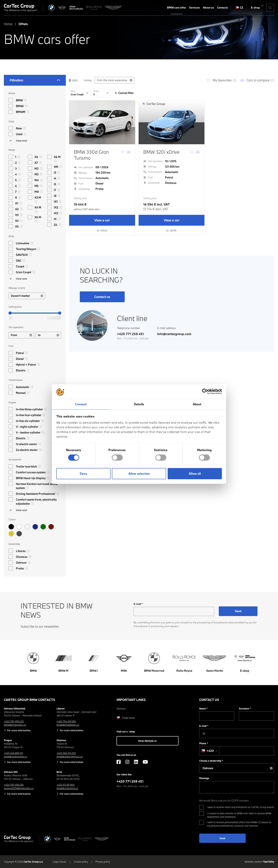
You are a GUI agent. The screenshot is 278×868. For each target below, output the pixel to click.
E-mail (138, 604)
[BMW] (51, 8)
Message (204, 778)
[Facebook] (119, 762)
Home (8, 24)
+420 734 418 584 (66, 721)
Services (194, 8)
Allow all (195, 474)
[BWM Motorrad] (76, 8)
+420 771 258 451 (130, 334)
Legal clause (59, 862)
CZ (239, 8)
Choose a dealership (211, 761)
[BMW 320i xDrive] (172, 122)
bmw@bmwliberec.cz (68, 725)
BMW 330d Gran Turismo (91, 155)
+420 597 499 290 (14, 785)
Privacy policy (103, 862)
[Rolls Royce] (94, 8)
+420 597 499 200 (14, 721)
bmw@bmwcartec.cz (15, 725)
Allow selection (139, 474)
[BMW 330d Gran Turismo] (102, 122)
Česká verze (126, 718)
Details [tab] (139, 404)
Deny (83, 474)
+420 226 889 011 (13, 753)
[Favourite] (123, 152)
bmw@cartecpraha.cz (15, 756)
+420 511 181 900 (66, 785)
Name (203, 708)
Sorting (88, 80)
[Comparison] (129, 152)
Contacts (222, 8)
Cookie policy (81, 862)
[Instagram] (127, 762)
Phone (204, 743)
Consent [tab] (81, 404)
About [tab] (197, 404)
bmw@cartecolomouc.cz (70, 756)
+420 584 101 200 (66, 753)
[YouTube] (145, 762)
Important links (131, 700)
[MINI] (62, 8)
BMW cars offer (177, 8)
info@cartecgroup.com (174, 334)
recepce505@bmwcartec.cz (19, 788)
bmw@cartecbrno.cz (67, 788)
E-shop (255, 8)
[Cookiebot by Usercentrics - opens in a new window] (205, 391)
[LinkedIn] (136, 762)
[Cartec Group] (21, 8)
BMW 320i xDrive (161, 152)
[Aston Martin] (113, 8)
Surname (245, 708)
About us (208, 8)
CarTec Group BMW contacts (30, 700)
